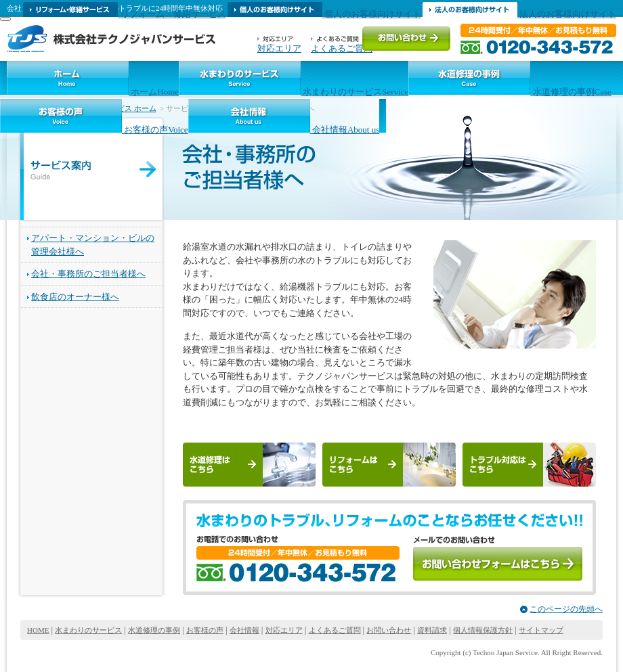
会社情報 (244, 630)
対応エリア (284, 630)
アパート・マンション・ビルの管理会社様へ (93, 245)
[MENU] (5, 19)
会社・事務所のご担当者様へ (88, 274)
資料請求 (432, 630)
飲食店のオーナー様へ (75, 297)
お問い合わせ (389, 630)
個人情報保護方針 (483, 630)
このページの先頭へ (566, 609)
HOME (38, 630)
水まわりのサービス (88, 630)
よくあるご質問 (335, 630)
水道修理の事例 (154, 630)
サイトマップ (541, 630)
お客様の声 (205, 630)
